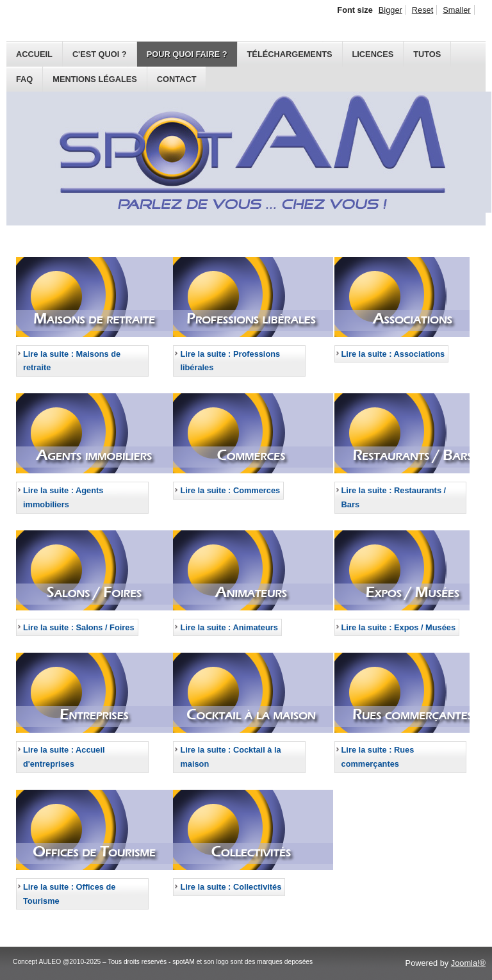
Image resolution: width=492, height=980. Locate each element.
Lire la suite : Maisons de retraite (72, 361)
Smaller (456, 10)
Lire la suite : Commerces (230, 490)
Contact (177, 79)
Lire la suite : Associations (393, 354)
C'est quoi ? (100, 54)
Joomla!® (468, 963)
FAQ (24, 79)
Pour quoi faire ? (187, 54)
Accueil (34, 54)
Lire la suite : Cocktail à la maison (230, 757)
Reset (422, 10)
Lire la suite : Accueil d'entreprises (64, 757)
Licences (373, 54)
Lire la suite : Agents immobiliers (63, 497)
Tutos (427, 54)
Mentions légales (95, 79)
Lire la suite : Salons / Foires (79, 627)
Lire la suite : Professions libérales (230, 361)
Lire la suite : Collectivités (231, 887)
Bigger (390, 10)
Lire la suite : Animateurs (229, 627)
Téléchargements (290, 54)
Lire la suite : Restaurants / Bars (394, 497)
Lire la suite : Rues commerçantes (378, 757)
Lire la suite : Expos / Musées (399, 627)
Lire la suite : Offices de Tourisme (69, 894)
